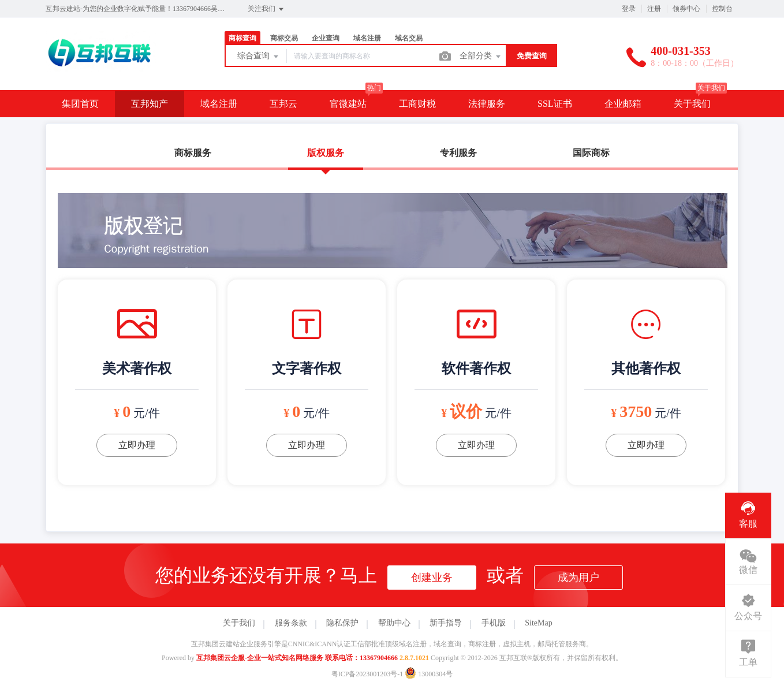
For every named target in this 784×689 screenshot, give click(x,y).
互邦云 (283, 104)
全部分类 (481, 57)
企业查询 (326, 38)
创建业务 (432, 578)
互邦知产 (150, 104)
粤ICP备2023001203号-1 (367, 674)
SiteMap (538, 623)
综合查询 (259, 57)
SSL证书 (555, 104)
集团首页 (80, 104)
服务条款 (291, 623)
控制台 (722, 9)
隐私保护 (342, 623)
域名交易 (409, 38)
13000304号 (429, 674)
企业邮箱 (623, 104)
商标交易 (284, 38)
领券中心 (686, 9)
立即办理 (137, 445)
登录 (629, 9)
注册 (654, 9)
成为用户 (578, 578)
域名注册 (367, 38)
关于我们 (692, 104)
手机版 (494, 623)
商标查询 (242, 38)
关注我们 (266, 9)
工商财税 (417, 104)
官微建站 (348, 104)
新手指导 (446, 623)
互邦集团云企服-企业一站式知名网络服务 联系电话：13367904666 (297, 658)
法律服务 (487, 104)
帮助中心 (394, 623)
